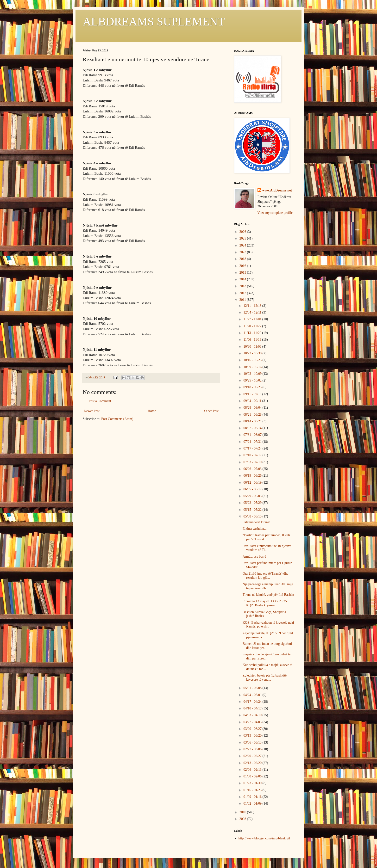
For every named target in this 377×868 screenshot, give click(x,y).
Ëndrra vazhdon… (255, 529)
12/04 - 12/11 (253, 312)
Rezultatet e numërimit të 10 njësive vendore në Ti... (267, 548)
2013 (243, 286)
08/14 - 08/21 (253, 421)
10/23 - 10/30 (253, 353)
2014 (243, 279)
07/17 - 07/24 (253, 448)
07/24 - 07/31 (253, 442)
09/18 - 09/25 (253, 387)
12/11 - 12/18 (253, 306)
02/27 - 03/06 (253, 749)
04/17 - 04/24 (253, 702)
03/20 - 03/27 (253, 729)
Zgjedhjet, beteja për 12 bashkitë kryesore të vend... (265, 677)
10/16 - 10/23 (253, 360)
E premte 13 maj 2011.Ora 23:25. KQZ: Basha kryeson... (265, 603)
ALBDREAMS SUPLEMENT (154, 22)
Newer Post (92, 411)
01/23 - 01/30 (253, 783)
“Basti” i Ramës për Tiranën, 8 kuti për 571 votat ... (266, 537)
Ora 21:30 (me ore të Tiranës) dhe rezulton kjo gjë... (265, 576)
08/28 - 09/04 (253, 408)
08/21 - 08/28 (253, 415)
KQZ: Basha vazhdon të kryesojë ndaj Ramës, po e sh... (268, 625)
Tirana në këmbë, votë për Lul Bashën (268, 595)
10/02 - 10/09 (253, 374)
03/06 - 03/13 (253, 742)
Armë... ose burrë (254, 557)
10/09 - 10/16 (253, 367)
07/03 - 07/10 (253, 462)
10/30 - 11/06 (253, 347)
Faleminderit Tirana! (257, 522)
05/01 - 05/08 (253, 688)
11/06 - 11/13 (253, 340)
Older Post (212, 411)
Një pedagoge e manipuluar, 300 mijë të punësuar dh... (268, 586)
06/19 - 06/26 (253, 476)
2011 (243, 300)
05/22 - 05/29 (253, 503)
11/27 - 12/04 (253, 319)
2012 (243, 293)
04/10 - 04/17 (253, 708)
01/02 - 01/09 (253, 803)
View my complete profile (275, 213)
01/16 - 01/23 (253, 790)
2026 (243, 232)
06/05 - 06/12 (253, 489)
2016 (243, 266)
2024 (243, 245)
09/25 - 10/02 (253, 380)
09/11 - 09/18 (253, 394)
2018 (243, 259)
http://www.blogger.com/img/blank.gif (264, 838)
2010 (243, 812)
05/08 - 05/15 (253, 516)
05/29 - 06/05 (253, 496)
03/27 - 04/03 (253, 722)
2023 (243, 252)
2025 (243, 238)
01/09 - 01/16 (253, 797)
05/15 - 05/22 (253, 510)
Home (152, 411)
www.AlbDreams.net (277, 190)
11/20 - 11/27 (253, 326)
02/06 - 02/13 (253, 770)
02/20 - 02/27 (253, 756)
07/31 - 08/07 (253, 435)
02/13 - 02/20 (253, 763)
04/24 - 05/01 (253, 695)
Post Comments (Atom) (117, 419)
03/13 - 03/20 (253, 736)
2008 (243, 819)
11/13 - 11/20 (253, 333)
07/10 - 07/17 (253, 455)
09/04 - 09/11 (253, 401)
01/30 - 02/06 (253, 776)
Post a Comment (100, 401)
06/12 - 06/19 (253, 483)
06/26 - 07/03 (253, 469)
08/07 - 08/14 (253, 428)
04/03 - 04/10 (253, 715)
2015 (243, 273)
